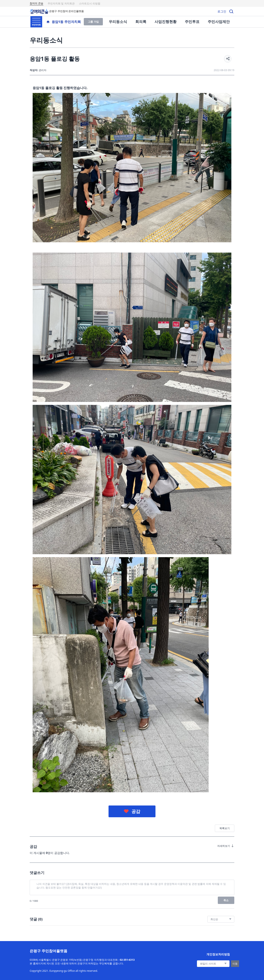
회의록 (141, 22)
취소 (226, 900)
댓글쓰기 (37, 873)
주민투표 (192, 22)
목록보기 (225, 828)
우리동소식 (118, 22)
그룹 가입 (93, 22)
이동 (235, 964)
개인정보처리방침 (218, 954)
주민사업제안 (219, 22)
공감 (136, 811)
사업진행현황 (166, 22)
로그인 (222, 11)
